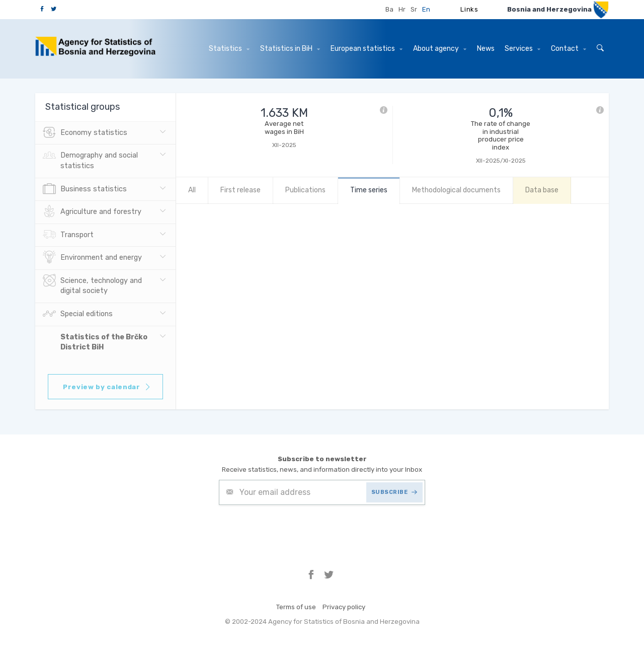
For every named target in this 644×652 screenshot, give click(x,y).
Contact (569, 49)
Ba (389, 9)
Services (522, 49)
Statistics (229, 49)
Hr (402, 9)
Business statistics (85, 189)
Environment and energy (92, 258)
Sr (414, 9)
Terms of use (296, 607)
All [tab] (192, 190)
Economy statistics (85, 133)
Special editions (78, 314)
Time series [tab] (369, 190)
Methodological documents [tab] (456, 190)
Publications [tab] (305, 190)
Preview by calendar (107, 387)
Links (469, 9)
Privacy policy (344, 607)
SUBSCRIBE (394, 492)
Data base (542, 190)
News (486, 49)
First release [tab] (240, 190)
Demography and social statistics (90, 160)
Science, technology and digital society (92, 285)
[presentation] (295, 530)
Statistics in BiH (290, 49)
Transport (68, 235)
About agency (440, 49)
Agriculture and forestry (92, 212)
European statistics (367, 49)
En (426, 9)
